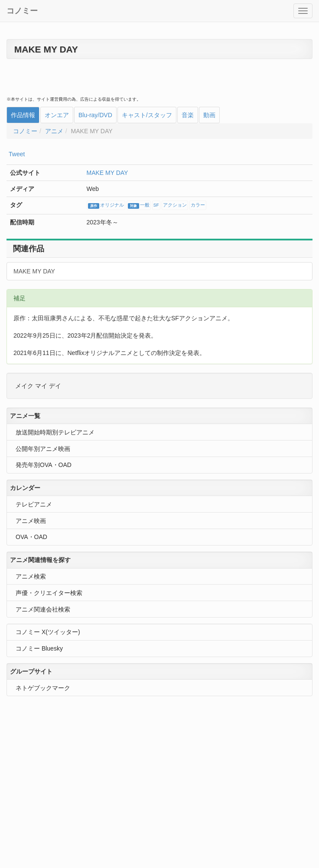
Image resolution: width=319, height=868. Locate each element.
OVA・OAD (31, 537)
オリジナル (106, 206)
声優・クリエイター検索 (49, 593)
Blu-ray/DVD (95, 115)
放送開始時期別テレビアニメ (55, 432)
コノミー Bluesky (39, 648)
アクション (175, 205)
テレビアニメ (34, 504)
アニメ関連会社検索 (43, 609)
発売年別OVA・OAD (44, 465)
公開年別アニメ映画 (43, 449)
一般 (139, 206)
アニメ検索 (31, 576)
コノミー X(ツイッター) (48, 632)
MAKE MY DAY (107, 173)
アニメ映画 (31, 521)
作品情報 (23, 115)
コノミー (22, 11)
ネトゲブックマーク (43, 688)
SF (156, 205)
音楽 (188, 115)
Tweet (17, 154)
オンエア (57, 115)
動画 (209, 115)
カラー (198, 205)
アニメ (54, 131)
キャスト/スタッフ (147, 115)
